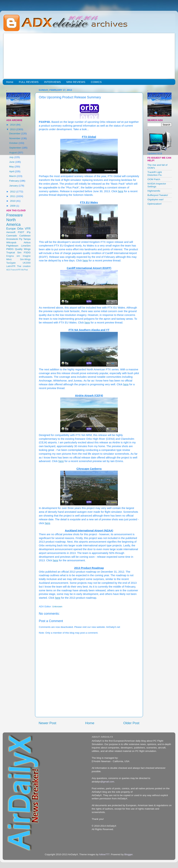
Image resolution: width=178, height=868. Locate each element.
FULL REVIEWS (29, 82)
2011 (13, 196)
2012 (13, 192)
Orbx (20, 229)
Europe (11, 229)
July (12, 157)
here (121, 191)
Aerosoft (11, 232)
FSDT (21, 232)
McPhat (25, 270)
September (15, 148)
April (12, 171)
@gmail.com (107, 782)
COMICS (96, 82)
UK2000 (27, 263)
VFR (28, 229)
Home (10, 82)
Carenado (12, 236)
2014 (13, 125)
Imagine (27, 256)
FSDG (27, 253)
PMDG (10, 249)
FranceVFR (16, 270)
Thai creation (24, 266)
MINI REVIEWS (76, 82)
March (13, 176)
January (14, 186)
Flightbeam (12, 246)
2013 (13, 129)
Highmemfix (154, 191)
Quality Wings (23, 249)
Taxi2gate (11, 263)
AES (8, 270)
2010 (13, 201)
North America (13, 222)
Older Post (131, 723)
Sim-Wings (25, 259)
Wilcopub (11, 242)
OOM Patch (154, 179)
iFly (29, 232)
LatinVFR (11, 266)
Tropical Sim (14, 253)
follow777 (104, 854)
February (14, 181)
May (12, 167)
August (13, 153)
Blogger (128, 854)
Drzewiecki (12, 239)
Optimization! (155, 204)
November (15, 138)
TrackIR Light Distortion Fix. (155, 174)
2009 (13, 206)
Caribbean (25, 236)
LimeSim (26, 246)
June (12, 162)
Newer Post (47, 723)
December (15, 133)
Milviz (9, 259)
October (14, 143)
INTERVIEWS (52, 82)
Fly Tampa (25, 239)
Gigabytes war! (156, 199)
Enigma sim (13, 256)
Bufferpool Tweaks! (158, 195)
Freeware (14, 215)
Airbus (27, 242)
